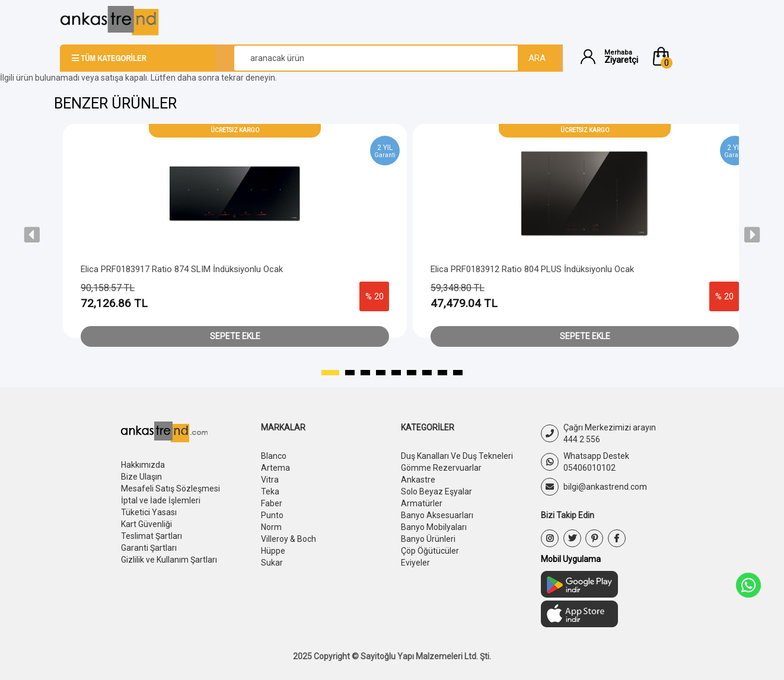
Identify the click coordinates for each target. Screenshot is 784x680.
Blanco (274, 456)
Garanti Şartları (149, 548)
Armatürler (422, 503)
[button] (687, 56)
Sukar (272, 563)
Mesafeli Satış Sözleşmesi (170, 489)
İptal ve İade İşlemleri (161, 500)
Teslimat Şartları (152, 536)
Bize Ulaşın (141, 477)
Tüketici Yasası (149, 512)
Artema (275, 468)
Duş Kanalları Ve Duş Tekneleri (457, 456)
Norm (271, 527)
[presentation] (32, 235)
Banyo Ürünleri (428, 539)
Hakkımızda (143, 465)
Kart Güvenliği (146, 524)
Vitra (270, 480)
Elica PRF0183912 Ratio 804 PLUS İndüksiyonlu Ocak (532, 269)
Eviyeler (415, 563)
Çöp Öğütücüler (430, 551)
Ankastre (418, 480)
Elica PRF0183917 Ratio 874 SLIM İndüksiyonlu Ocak (182, 269)
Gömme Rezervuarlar (441, 468)
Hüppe (273, 551)
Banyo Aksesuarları (437, 515)
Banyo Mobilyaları (434, 527)
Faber (272, 503)
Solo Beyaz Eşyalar (436, 491)
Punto (272, 515)
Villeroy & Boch (289, 539)
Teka (270, 491)
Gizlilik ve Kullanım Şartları (169, 560)
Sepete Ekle (235, 336)
